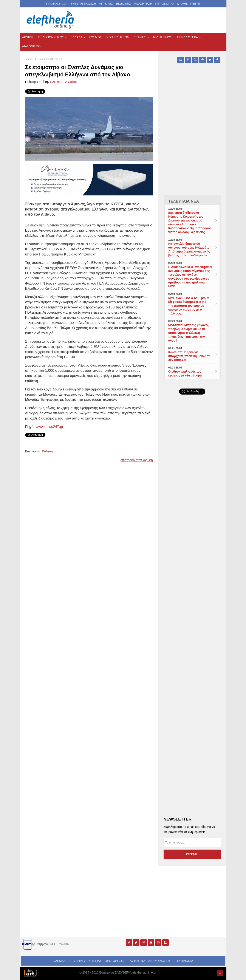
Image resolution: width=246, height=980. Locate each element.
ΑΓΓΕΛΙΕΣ (106, 4)
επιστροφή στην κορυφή (137, 460)
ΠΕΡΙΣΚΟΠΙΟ (164, 4)
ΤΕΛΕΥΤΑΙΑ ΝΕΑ (184, 201)
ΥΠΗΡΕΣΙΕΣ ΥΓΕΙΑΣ (88, 961)
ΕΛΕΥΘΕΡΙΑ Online (63, 82)
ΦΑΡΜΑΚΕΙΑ (62, 961)
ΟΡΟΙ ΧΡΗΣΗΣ (115, 961)
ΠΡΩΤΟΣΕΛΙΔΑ (57, 4)
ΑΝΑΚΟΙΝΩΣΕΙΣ (159, 961)
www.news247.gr (49, 427)
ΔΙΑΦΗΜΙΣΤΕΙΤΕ (188, 4)
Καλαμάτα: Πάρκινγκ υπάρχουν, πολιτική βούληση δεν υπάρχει (189, 356)
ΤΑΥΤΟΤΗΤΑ (137, 961)
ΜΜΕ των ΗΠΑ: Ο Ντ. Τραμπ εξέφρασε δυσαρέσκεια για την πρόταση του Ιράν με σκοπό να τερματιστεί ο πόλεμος (189, 306)
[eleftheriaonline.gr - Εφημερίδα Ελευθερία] (51, 20)
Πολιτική (47, 451)
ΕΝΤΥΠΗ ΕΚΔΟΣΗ (83, 4)
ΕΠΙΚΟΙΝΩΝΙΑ (183, 961)
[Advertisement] (192, 535)
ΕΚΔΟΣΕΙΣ (123, 4)
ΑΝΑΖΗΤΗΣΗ (143, 4)
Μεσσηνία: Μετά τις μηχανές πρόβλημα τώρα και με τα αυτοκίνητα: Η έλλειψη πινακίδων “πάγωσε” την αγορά (188, 333)
